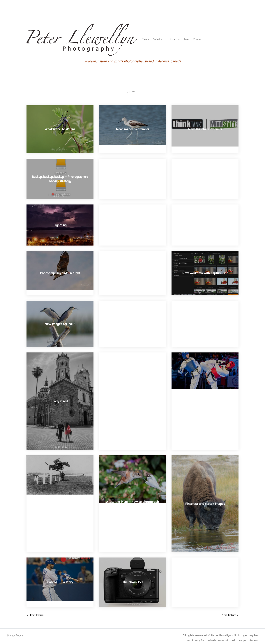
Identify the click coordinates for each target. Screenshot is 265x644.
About (173, 39)
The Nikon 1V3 (133, 582)
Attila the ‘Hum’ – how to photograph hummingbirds (132, 504)
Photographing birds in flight (60, 273)
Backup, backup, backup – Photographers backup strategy (60, 179)
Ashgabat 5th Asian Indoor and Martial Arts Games (133, 324)
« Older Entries (36, 615)
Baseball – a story (60, 582)
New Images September (133, 129)
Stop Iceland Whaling (133, 179)
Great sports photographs (60, 504)
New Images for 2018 (60, 324)
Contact (197, 39)
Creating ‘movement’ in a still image (205, 225)
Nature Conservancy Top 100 (205, 324)
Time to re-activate (205, 582)
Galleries (157, 39)
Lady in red (60, 401)
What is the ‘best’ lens (60, 129)
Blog (187, 39)
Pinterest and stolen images (205, 504)
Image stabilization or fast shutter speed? (205, 401)
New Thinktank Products (205, 129)
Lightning (60, 225)
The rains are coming (133, 273)
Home (146, 39)
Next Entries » (230, 615)
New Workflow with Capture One (205, 273)
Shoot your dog (132, 401)
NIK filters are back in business (133, 225)
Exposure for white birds (205, 179)
